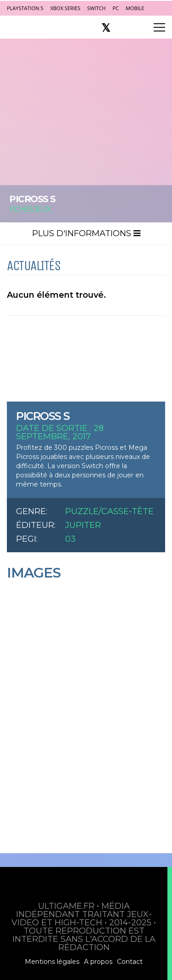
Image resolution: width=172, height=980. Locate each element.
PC (116, 8)
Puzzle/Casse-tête (109, 511)
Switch (96, 8)
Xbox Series (65, 8)
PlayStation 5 (25, 8)
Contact (130, 962)
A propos (98, 962)
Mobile (135, 8)
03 (70, 539)
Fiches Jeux (30, 209)
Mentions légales (52, 962)
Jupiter (83, 525)
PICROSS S (43, 416)
